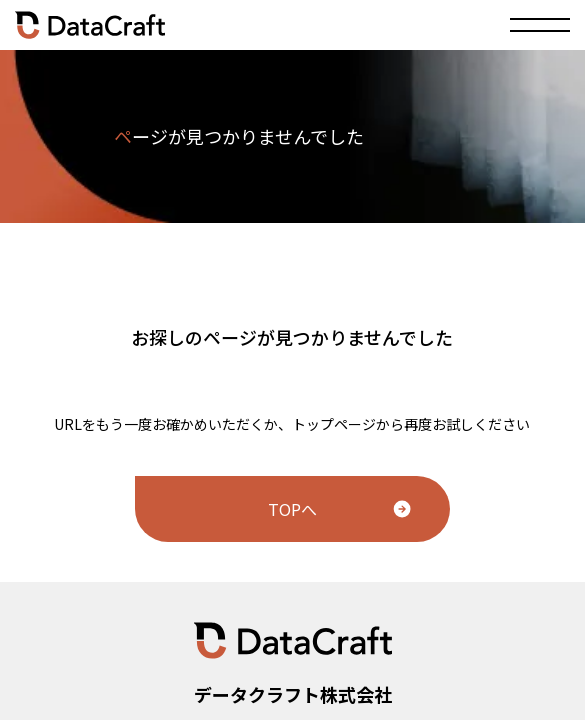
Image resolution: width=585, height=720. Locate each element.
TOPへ (292, 509)
